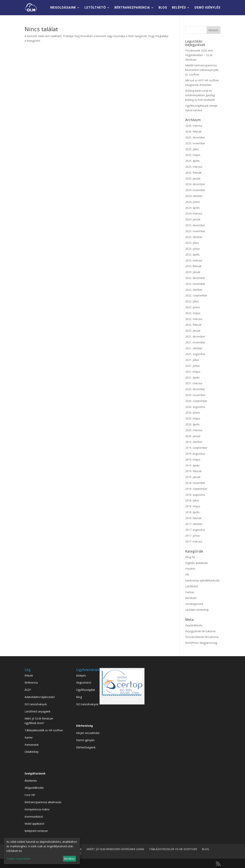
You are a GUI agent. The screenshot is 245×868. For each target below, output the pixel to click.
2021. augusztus (195, 354)
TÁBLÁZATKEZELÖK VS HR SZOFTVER (173, 849)
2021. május (193, 372)
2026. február (193, 131)
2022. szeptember (196, 295)
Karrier (29, 737)
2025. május (193, 155)
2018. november (195, 483)
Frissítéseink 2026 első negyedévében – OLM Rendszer (199, 55)
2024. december (195, 184)
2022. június (193, 307)
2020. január (193, 436)
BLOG (163, 8)
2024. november (195, 190)
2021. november (195, 342)
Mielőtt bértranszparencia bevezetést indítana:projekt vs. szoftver (202, 70)
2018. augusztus (195, 495)
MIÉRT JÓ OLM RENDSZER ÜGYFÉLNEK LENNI (115, 849)
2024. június (193, 202)
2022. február (193, 325)
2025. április (192, 161)
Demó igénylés (85, 740)
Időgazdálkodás (34, 788)
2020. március (194, 430)
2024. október (194, 196)
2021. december (195, 336)
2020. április (192, 424)
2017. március (194, 541)
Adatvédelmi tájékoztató (40, 697)
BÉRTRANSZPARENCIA (132, 8)
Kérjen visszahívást (88, 733)
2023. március (194, 260)
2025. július (192, 149)
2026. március (194, 126)
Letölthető (192, 586)
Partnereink (32, 745)
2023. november (195, 231)
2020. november (195, 395)
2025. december (195, 137)
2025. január (193, 178)
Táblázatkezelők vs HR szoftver (44, 730)
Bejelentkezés (194, 625)
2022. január (193, 331)
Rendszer (191, 598)
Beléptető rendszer (36, 831)
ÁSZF (28, 690)
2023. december (195, 225)
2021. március (194, 383)
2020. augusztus (195, 407)
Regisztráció (84, 683)
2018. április (192, 512)
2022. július (192, 301)
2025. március (194, 167)
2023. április (192, 255)
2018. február (193, 518)
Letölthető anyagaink (38, 711)
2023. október (194, 237)
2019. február (193, 471)
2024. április (192, 208)
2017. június (193, 536)
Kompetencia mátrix (37, 809)
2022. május (193, 313)
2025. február (193, 173)
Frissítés (190, 569)
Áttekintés (31, 781)
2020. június (193, 413)
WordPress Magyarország (201, 643)
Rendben (69, 859)
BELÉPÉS (179, 8)
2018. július (192, 500)
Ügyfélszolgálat (86, 690)
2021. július (192, 360)
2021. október (194, 348)
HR (187, 575)
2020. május (193, 418)
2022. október (194, 290)
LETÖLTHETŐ (95, 8)
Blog (79, 697)
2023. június (193, 249)
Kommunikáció (34, 817)
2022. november (195, 284)
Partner (190, 592)
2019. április (192, 465)
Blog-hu (190, 557)
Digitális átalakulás (197, 563)
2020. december (195, 389)
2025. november (195, 143)
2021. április (192, 378)
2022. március (194, 319)
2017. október (194, 524)
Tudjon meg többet (18, 859)
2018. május (193, 506)
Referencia (31, 683)
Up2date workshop (197, 610)
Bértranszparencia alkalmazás (43, 802)
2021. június (193, 366)
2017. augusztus (195, 530)
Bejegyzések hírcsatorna (200, 631)
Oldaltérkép (32, 752)
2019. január (193, 477)
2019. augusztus (195, 454)
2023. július (192, 243)
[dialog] (42, 851)
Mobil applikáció (34, 824)
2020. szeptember (196, 401)
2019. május (193, 459)
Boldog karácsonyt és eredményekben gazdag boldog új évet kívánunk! (200, 95)
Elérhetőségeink (86, 747)
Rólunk (29, 675)
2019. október (194, 442)
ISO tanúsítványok (36, 704)
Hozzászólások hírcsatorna (202, 637)
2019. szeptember (196, 448)
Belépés (81, 675)
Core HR (30, 795)
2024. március (194, 213)
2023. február (193, 266)
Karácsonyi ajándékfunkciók (202, 580)
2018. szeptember (196, 489)
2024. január (193, 219)
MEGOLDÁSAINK (63, 8)
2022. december (195, 278)
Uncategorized (194, 604)
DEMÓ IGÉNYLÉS (207, 8)
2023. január (193, 272)
